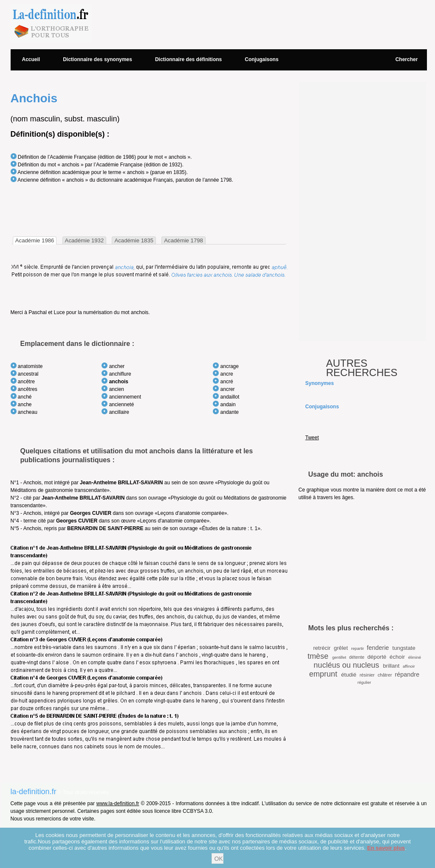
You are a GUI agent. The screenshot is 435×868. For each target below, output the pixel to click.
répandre (407, 674)
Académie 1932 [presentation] (85, 240)
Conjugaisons (261, 59)
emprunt (323, 674)
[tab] (35, 240)
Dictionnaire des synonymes (97, 59)
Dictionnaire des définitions (188, 59)
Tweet (312, 438)
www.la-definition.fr (118, 803)
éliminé (415, 657)
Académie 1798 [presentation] (184, 240)
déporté (377, 657)
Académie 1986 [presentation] (35, 240)
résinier (367, 675)
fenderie (378, 648)
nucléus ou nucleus (346, 665)
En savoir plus (386, 848)
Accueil (31, 59)
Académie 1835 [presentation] (134, 240)
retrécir (322, 648)
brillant (391, 666)
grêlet (341, 648)
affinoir (409, 666)
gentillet (339, 657)
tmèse (318, 656)
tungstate (404, 648)
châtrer (385, 675)
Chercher (407, 59)
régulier (364, 682)
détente (357, 657)
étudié (349, 675)
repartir (358, 648)
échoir (397, 657)
